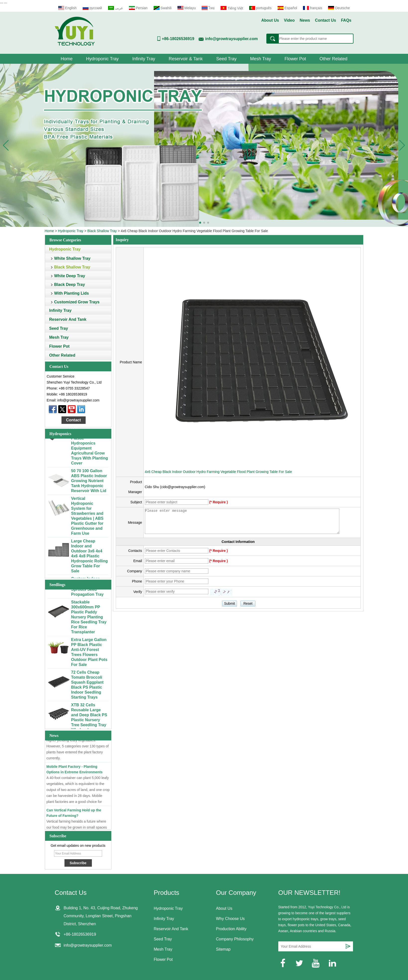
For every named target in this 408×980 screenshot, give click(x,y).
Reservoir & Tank (186, 59)
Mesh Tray (261, 59)
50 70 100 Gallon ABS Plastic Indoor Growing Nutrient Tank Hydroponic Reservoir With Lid (89, 482)
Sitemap (223, 949)
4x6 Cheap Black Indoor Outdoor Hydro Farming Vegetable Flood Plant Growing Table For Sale (218, 472)
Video (289, 20)
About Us (270, 20)
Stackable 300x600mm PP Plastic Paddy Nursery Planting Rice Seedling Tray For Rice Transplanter (89, 618)
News (305, 20)
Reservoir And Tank (68, 319)
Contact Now (73, 421)
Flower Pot (295, 59)
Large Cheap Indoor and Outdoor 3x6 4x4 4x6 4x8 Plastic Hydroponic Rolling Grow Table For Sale (90, 557)
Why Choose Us (231, 919)
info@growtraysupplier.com (231, 39)
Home (67, 59)
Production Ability (231, 929)
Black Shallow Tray (102, 231)
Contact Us (325, 20)
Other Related (333, 59)
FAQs (346, 20)
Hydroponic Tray (102, 59)
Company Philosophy (235, 939)
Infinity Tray (144, 59)
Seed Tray (226, 59)
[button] (200, 223)
